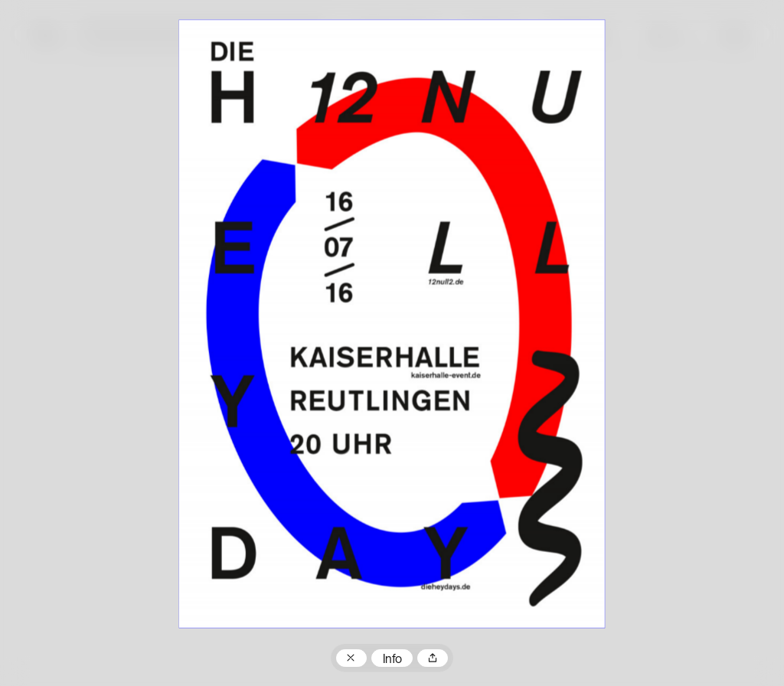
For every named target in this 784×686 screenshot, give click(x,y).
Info (392, 660)
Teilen (433, 658)
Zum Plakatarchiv (351, 658)
